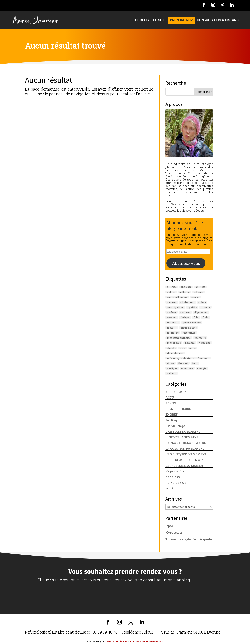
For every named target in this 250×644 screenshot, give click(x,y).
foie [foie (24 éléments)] (196, 317)
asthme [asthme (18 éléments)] (198, 292)
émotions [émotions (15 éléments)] (187, 368)
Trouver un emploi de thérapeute (189, 539)
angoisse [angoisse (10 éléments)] (186, 287)
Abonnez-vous (186, 263)
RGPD (132, 642)
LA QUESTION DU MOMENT (185, 449)
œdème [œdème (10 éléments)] (171, 373)
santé (169, 488)
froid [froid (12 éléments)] (206, 317)
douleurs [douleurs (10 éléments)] (185, 312)
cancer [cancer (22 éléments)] (196, 297)
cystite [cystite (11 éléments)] (192, 307)
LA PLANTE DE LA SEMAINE (186, 443)
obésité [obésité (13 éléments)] (171, 348)
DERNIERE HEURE (178, 409)
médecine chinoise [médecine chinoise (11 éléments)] (179, 338)
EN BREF (171, 415)
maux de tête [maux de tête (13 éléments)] (189, 328)
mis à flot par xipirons (150, 642)
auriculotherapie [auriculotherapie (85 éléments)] (177, 297)
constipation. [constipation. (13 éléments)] (175, 307)
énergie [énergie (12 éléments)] (202, 368)
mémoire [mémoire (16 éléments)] (200, 338)
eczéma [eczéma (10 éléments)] (172, 317)
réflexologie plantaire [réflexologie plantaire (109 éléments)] (180, 358)
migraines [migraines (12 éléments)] (189, 333)
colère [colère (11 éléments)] (202, 302)
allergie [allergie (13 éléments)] (172, 287)
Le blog (142, 20)
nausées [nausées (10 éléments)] (190, 343)
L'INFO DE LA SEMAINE (182, 437)
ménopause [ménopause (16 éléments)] (174, 343)
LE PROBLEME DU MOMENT (185, 466)
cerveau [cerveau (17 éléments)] (172, 302)
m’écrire (174, 204)
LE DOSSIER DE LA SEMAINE (185, 460)
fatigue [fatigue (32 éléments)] (185, 317)
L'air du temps (175, 426)
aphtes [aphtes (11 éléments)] (171, 292)
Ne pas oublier (175, 471)
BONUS (171, 403)
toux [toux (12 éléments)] (195, 363)
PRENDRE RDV (181, 20)
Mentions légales (117, 642)
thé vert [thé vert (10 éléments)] (183, 363)
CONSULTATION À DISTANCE (219, 20)
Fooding (171, 420)
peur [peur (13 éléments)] (183, 348)
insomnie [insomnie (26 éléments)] (173, 322)
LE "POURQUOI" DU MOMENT (186, 454)
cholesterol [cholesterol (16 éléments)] (187, 302)
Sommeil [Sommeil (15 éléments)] (204, 358)
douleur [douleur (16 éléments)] (171, 312)
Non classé (173, 477)
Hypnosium (174, 533)
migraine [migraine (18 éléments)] (173, 333)
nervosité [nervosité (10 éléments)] (204, 343)
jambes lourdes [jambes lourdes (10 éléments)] (192, 322)
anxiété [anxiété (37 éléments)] (200, 287)
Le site (159, 20)
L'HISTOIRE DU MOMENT (183, 432)
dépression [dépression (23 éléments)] (201, 312)
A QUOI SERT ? (176, 392)
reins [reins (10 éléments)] (192, 348)
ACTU (170, 398)
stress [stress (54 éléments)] (171, 363)
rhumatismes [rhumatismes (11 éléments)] (175, 353)
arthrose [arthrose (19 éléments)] (185, 292)
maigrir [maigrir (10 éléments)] (172, 328)
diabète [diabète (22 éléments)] (205, 307)
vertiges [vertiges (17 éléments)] (172, 368)
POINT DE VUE (176, 483)
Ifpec (169, 526)
